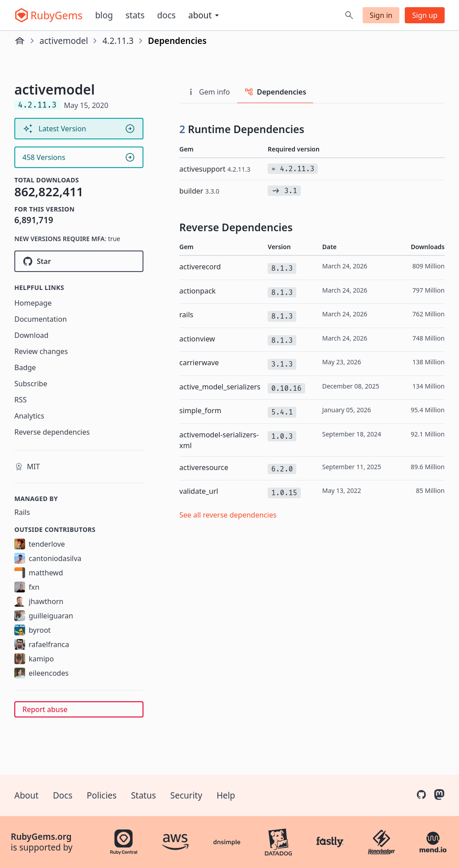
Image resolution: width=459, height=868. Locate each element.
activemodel (64, 41)
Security (186, 795)
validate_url (199, 491)
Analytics (29, 416)
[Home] (20, 41)
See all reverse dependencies (228, 515)
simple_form (200, 410)
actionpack (197, 291)
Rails (22, 512)
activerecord (200, 267)
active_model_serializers (220, 387)
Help (226, 795)
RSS (21, 400)
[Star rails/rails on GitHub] (79, 261)
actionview (197, 339)
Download (31, 335)
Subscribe (31, 384)
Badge (25, 367)
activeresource (204, 467)
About (26, 795)
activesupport (215, 169)
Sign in (381, 15)
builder (199, 191)
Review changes (41, 351)
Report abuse (45, 709)
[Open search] (349, 15)
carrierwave (199, 363)
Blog (104, 15)
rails (186, 315)
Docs (167, 15)
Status (143, 795)
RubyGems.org (41, 837)
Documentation (41, 319)
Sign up (425, 15)
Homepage (33, 303)
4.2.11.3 (118, 41)
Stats (135, 15)
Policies (102, 795)
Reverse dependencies (52, 432)
